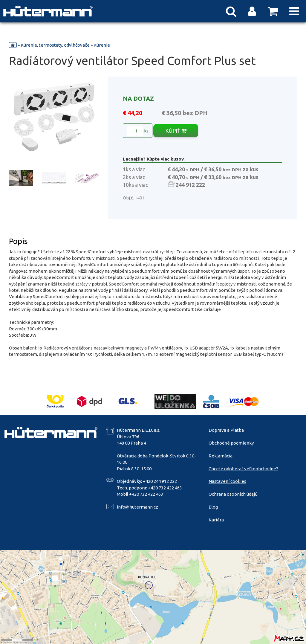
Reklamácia (221, 456)
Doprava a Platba (226, 430)
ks (138, 131)
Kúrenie (102, 45)
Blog (213, 507)
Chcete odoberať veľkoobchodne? (243, 469)
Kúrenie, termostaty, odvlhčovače (55, 45)
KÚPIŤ (176, 131)
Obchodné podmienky (231, 443)
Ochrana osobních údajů (233, 494)
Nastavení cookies (227, 481)
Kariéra (216, 520)
